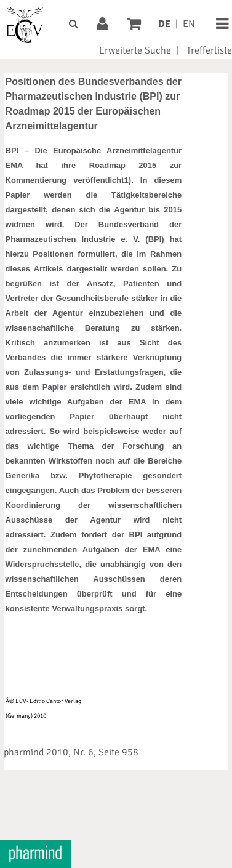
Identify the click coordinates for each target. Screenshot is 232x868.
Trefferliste (209, 50)
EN (189, 24)
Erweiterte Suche (135, 50)
